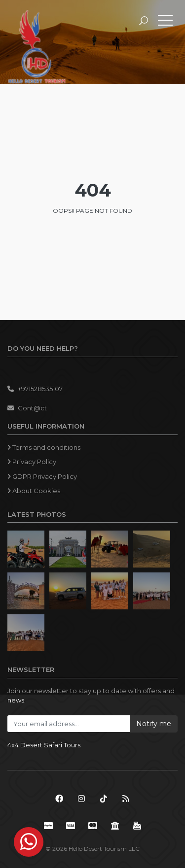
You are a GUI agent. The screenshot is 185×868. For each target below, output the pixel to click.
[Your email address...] (69, 724)
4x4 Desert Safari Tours (44, 745)
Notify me (154, 724)
